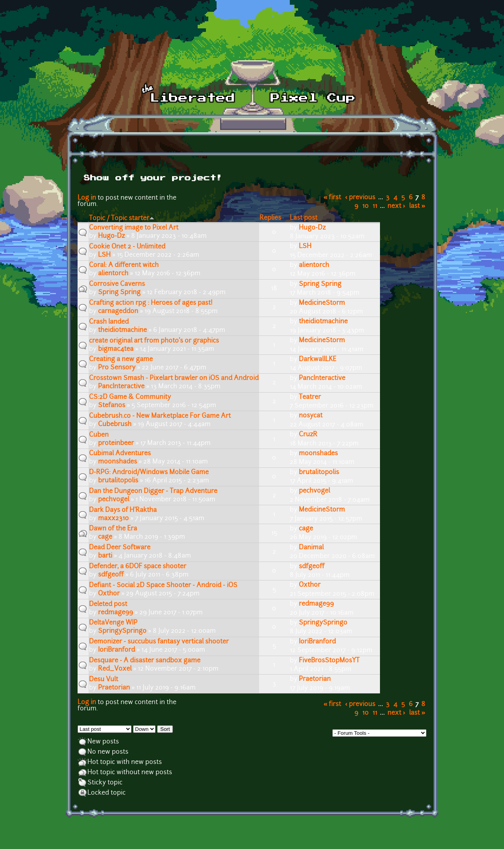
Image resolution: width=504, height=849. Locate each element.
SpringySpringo (122, 631)
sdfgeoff (111, 575)
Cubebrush (115, 424)
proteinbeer (116, 443)
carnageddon (118, 311)
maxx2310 (113, 519)
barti (105, 556)
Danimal (311, 548)
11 (375, 206)
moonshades (118, 462)
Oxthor (109, 594)
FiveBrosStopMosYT (329, 661)
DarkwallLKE (318, 360)
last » (417, 206)
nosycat (311, 416)
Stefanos (112, 406)
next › (396, 206)
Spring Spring (119, 293)
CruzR (308, 435)
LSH (104, 255)
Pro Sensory (117, 368)
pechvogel (114, 500)
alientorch (113, 274)
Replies (270, 218)
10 (365, 206)
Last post (304, 218)
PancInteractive (121, 387)
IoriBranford (117, 650)
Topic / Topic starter (122, 219)
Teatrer (310, 397)
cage (105, 537)
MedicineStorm (322, 303)
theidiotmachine (122, 330)
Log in (87, 198)
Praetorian (114, 688)
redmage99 (116, 613)
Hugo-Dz (111, 236)
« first (333, 198)
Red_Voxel (115, 669)
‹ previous (360, 198)
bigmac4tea (116, 349)
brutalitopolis (118, 481)
